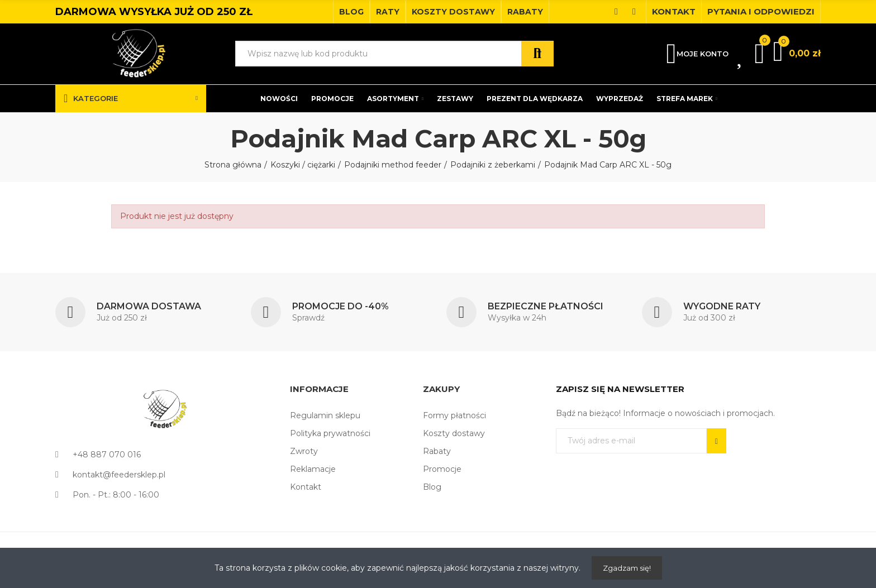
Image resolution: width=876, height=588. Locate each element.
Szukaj (537, 54)
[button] (351, 12)
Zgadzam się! (627, 568)
